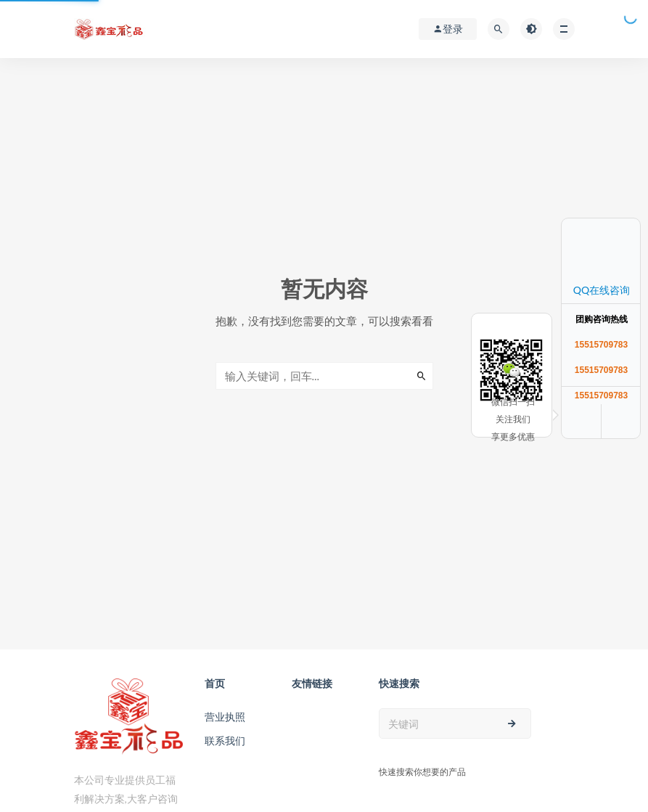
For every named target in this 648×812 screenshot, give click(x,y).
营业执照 (225, 717)
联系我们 (225, 741)
